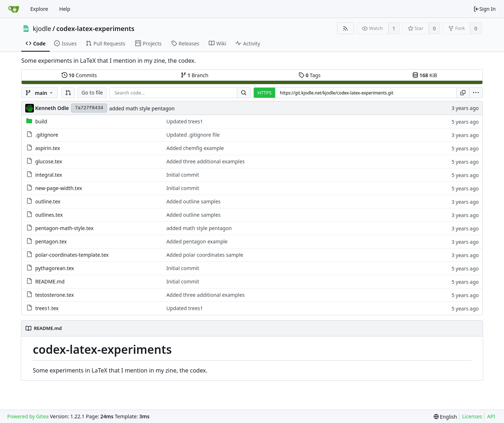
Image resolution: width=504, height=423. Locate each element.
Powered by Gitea (28, 416)
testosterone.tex (55, 295)
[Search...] (244, 93)
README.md (50, 281)
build (41, 121)
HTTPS (264, 93)
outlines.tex (49, 215)
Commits (79, 75)
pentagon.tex (51, 241)
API (491, 416)
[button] (68, 93)
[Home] (14, 9)
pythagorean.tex (55, 268)
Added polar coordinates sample (205, 255)
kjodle (42, 28)
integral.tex (49, 175)
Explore (39, 9)
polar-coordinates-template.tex (72, 255)
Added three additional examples (205, 161)
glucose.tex (49, 161)
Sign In (485, 9)
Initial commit (183, 175)
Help (65, 9)
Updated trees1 (185, 121)
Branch (195, 75)
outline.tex (48, 201)
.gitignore (47, 135)
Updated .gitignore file (193, 135)
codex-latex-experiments (95, 28)
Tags (310, 75)
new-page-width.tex (59, 188)
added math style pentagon (142, 108)
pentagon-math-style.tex (65, 228)
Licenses (472, 416)
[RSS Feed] (346, 28)
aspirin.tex (48, 148)
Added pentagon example (197, 241)
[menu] (476, 93)
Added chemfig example (195, 148)
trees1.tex (47, 308)
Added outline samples (193, 201)
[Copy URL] (463, 93)
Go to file (92, 92)
